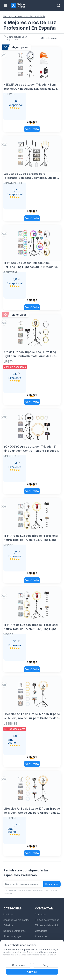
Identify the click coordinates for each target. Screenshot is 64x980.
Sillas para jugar (12, 936)
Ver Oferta (32, 129)
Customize (19, 965)
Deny (46, 965)
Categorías (41, 931)
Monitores (9, 914)
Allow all (32, 972)
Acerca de (41, 936)
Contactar (40, 914)
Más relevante (51, 38)
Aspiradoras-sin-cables (16, 920)
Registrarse (52, 884)
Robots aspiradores (15, 931)
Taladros (8, 925)
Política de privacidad (47, 920)
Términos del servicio (47, 925)
